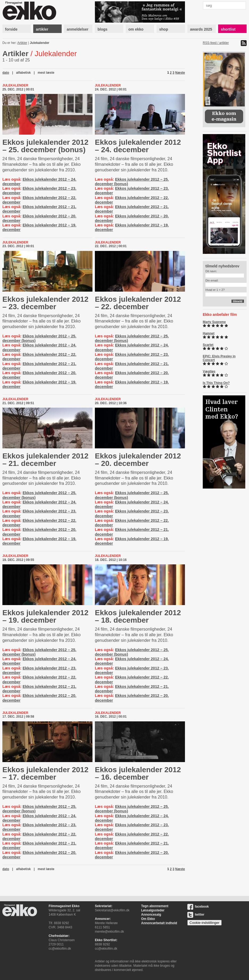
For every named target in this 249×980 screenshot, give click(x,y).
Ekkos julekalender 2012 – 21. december (45, 460)
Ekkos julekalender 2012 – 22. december (138, 303)
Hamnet (209, 333)
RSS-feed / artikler (216, 43)
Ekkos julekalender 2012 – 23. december (45, 303)
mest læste (46, 73)
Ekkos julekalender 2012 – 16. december (138, 773)
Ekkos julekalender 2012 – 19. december (45, 616)
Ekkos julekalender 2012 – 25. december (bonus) (45, 146)
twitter (196, 915)
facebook (198, 907)
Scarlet (208, 345)
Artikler (22, 43)
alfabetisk (23, 73)
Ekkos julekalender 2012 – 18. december (138, 616)
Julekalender (39, 43)
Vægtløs (209, 371)
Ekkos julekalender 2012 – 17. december (45, 773)
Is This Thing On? (216, 383)
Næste (180, 73)
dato (6, 73)
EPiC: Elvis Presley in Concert (219, 358)
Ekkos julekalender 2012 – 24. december (138, 146)
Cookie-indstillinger (204, 923)
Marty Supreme (214, 322)
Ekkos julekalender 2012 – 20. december (138, 460)
